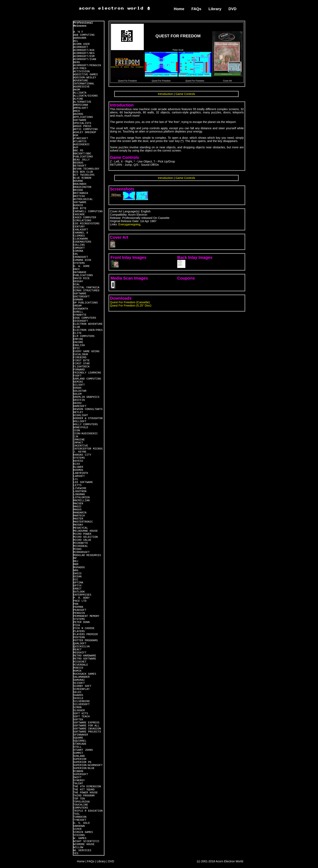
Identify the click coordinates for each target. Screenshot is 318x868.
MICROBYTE (81, 543)
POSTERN (79, 637)
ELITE (77, 333)
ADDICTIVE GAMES (86, 75)
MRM (76, 564)
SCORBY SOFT (82, 686)
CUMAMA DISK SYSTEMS (82, 262)
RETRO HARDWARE (85, 656)
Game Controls (185, 94)
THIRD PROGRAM (84, 796)
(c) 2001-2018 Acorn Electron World (220, 861)
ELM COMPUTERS (84, 336)
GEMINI (78, 382)
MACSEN (78, 504)
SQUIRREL (80, 741)
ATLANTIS (80, 141)
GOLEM (77, 394)
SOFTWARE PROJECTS (87, 732)
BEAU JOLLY (82, 160)
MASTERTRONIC (83, 522)
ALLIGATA (80, 93)
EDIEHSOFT (81, 321)
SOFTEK (78, 720)
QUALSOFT (80, 644)
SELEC (77, 692)
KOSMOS (78, 470)
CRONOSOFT (81, 257)
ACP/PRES (80, 68)
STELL (77, 747)
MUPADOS (79, 567)
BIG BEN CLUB (83, 172)
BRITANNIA (81, 193)
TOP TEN (79, 799)
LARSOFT (79, 476)
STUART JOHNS (83, 750)
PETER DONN (82, 622)
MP (75, 558)
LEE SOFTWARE (83, 482)
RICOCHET (80, 662)
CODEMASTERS (82, 242)
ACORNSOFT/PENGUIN (87, 65)
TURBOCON (80, 817)
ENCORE (78, 342)
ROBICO (78, 668)
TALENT (78, 784)
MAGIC (77, 507)
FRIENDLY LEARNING (87, 373)
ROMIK (77, 671)
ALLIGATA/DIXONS (86, 96)
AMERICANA (81, 105)
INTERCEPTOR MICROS (88, 449)
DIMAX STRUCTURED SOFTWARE (86, 292)
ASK (76, 135)
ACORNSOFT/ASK (84, 50)
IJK (76, 437)
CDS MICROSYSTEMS (86, 224)
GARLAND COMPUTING (87, 379)
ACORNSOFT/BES (84, 53)
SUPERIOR (80, 759)
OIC (76, 580)
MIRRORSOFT (82, 552)
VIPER (77, 829)
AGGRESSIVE (82, 87)
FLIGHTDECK (82, 367)
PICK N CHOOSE (84, 628)
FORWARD (79, 370)
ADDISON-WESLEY (85, 78)
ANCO (77, 111)
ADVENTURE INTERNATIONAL (84, 82)
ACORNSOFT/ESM (84, 56)
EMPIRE (78, 339)
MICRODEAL (81, 546)
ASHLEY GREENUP (85, 132)
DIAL (77, 284)
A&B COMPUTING (84, 35)
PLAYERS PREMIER (86, 634)
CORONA (78, 251)
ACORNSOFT (81, 47)
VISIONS (79, 835)
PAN (76, 604)
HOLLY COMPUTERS (86, 424)
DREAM (77, 306)
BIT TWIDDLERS (84, 175)
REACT (77, 650)
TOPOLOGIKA (82, 802)
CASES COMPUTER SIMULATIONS (85, 219)
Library (215, 9)
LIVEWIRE (80, 488)
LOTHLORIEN (82, 497)
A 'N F (78, 32)
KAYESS (78, 461)
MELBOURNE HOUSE (86, 531)
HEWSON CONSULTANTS (88, 409)
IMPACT (78, 443)
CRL (76, 254)
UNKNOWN (79, 826)
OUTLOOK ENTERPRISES (82, 593)
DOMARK (78, 300)
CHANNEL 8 (81, 233)
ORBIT (77, 589)
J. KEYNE (80, 452)
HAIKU (77, 403)
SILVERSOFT (82, 704)
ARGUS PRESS (82, 126)
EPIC (77, 348)
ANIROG (78, 114)
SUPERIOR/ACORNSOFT (88, 765)
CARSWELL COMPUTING (88, 211)
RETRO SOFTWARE (85, 659)
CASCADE (79, 215)
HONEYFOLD (81, 428)
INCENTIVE (81, 446)
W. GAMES (80, 838)
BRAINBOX (80, 184)
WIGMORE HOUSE (84, 844)
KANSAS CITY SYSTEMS (82, 456)
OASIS (77, 574)
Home (179, 9)
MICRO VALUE (82, 540)
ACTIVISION (82, 72)
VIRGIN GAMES (83, 832)
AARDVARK (80, 38)
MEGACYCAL (81, 528)
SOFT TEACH (82, 717)
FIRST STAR (82, 364)
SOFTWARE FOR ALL (86, 726)
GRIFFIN (79, 400)
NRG (76, 571)
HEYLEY (78, 412)
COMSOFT (79, 248)
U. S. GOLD (82, 823)
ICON (77, 431)
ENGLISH (79, 345)
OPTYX (77, 586)
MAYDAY (78, 525)
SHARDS (78, 695)
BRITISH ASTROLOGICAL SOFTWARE (83, 199)
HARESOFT (80, 406)
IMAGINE (79, 440)
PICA (77, 625)
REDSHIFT (80, 653)
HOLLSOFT (80, 421)
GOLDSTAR (80, 391)
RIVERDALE (81, 665)
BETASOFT (80, 166)
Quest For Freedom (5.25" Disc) (131, 305)
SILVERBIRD (82, 701)
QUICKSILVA (82, 647)
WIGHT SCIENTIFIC (86, 841)
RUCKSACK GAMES (85, 674)
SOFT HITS (81, 714)
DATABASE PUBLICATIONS (83, 274)
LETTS (77, 485)
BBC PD (78, 151)
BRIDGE (78, 190)
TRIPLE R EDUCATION (88, 811)
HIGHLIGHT (81, 415)
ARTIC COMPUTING (86, 129)
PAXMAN (78, 607)
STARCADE (80, 744)
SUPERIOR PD (82, 762)
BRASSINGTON (82, 187)
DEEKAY (78, 281)
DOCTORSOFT (82, 297)
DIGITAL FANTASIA (86, 288)
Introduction (165, 94)
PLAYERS (79, 631)
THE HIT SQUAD (84, 790)
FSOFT (77, 376)
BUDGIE (78, 205)
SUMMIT (78, 753)
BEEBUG (78, 163)
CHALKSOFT (81, 230)
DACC (77, 269)
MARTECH (79, 516)
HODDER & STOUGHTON (88, 418)
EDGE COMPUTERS (85, 318)
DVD (233, 9)
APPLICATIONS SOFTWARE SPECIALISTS (83, 120)
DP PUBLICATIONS (86, 303)
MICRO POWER (82, 534)
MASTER (78, 519)
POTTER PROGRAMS (86, 641)
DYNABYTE (80, 315)
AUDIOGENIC (82, 145)
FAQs (196, 9)
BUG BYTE (80, 208)
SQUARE (78, 738)
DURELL (78, 312)
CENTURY (79, 227)
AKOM (77, 90)
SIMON (77, 707)
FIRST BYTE (82, 361)
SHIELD (78, 698)
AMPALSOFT (81, 108)
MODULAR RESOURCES (87, 555)
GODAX (77, 388)
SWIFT (77, 777)
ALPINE (78, 99)
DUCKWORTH (81, 309)
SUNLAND (79, 756)
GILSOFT (79, 385)
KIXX (77, 464)
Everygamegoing (129, 224)
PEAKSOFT (80, 610)
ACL (76, 41)
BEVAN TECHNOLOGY (86, 169)
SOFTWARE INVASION (87, 729)
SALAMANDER (82, 677)
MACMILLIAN (82, 501)
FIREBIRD (80, 358)
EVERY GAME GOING (86, 351)
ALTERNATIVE (82, 102)
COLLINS (79, 245)
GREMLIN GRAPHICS (86, 397)
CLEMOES (79, 236)
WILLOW (78, 847)
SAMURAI (79, 680)
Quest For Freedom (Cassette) (130, 302)
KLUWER (78, 467)
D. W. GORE (82, 266)
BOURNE (78, 181)
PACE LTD (80, 601)
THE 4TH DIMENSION (87, 787)
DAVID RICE (82, 278)
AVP (76, 148)
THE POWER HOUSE (86, 793)
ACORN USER (82, 44)
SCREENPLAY (82, 689)
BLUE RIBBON (82, 178)
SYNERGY (79, 780)
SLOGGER (79, 710)
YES (76, 853)
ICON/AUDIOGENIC (86, 434)
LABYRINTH (81, 473)
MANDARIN (80, 513)
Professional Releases (83, 24)
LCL (76, 479)
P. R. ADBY (82, 598)
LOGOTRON (80, 491)
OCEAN (77, 577)
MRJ (76, 561)
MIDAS (77, 549)
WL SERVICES (82, 850)
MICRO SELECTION (86, 537)
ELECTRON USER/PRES (88, 330)
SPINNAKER (81, 735)
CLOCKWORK (81, 239)
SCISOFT (79, 683)
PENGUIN (79, 613)
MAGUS (77, 510)
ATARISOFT (81, 138)
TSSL (77, 814)
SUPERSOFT (81, 774)
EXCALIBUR (81, 354)
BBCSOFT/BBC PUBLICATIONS (83, 155)
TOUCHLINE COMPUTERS (81, 806)
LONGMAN (79, 494)
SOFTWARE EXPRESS (86, 723)
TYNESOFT (80, 820)
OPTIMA (78, 583)
